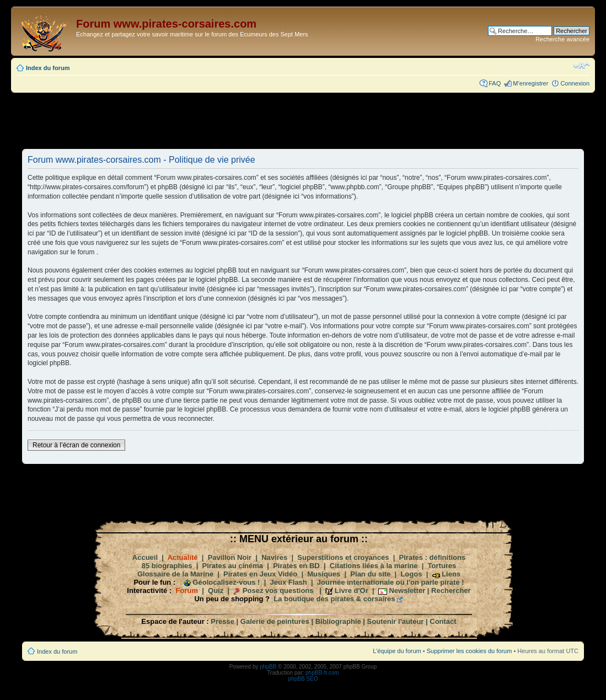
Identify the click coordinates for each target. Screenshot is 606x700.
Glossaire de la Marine (175, 574)
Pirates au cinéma (233, 566)
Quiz (216, 591)
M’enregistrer (530, 83)
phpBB (268, 667)
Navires (274, 557)
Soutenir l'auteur (396, 621)
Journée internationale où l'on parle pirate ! (391, 582)
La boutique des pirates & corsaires (334, 599)
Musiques (324, 574)
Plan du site (370, 574)
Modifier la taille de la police (581, 66)
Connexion (575, 83)
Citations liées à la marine (374, 566)
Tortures (442, 566)
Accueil (145, 557)
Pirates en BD (296, 566)
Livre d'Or (352, 591)
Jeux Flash (289, 582)
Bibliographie (338, 621)
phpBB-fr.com (322, 673)
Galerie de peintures (275, 621)
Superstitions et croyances (343, 557)
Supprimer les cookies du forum (470, 651)
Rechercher (451, 591)
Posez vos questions (278, 591)
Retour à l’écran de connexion (76, 445)
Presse (222, 621)
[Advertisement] (303, 120)
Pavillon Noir (230, 557)
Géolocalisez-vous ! (226, 582)
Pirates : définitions (433, 557)
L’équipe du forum (397, 651)
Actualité (183, 557)
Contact (443, 621)
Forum (187, 591)
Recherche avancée (562, 39)
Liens (451, 574)
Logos (411, 574)
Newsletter (407, 591)
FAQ (495, 83)
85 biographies (167, 566)
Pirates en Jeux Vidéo (260, 574)
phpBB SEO (303, 679)
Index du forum (48, 68)
